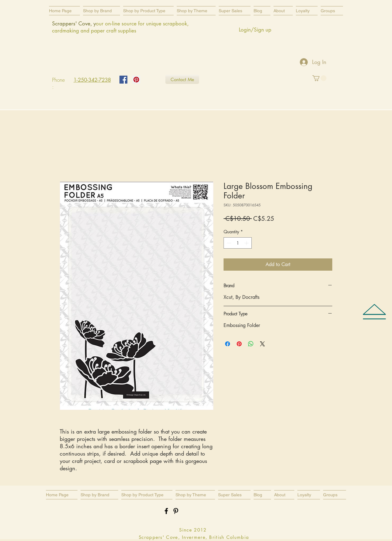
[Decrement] (228, 243)
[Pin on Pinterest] (239, 344)
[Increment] (247, 243)
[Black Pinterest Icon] (176, 511)
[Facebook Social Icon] (123, 80)
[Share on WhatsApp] (251, 344)
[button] (148, 11)
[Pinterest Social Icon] (136, 80)
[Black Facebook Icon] (166, 511)
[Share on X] (262, 344)
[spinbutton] (238, 243)
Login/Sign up (255, 30)
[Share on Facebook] (228, 344)
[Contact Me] (182, 79)
